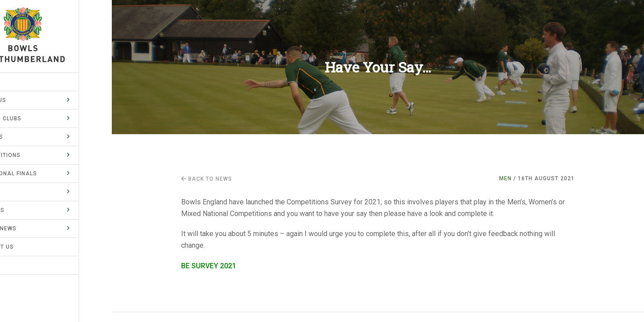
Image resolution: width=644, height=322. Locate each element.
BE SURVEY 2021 (209, 266)
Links (17, 265)
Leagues (22, 137)
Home (17, 82)
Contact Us (28, 247)
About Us (24, 100)
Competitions (31, 155)
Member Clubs (32, 119)
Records (23, 210)
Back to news (207, 179)
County (21, 192)
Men (505, 178)
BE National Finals (39, 174)
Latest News (29, 229)
